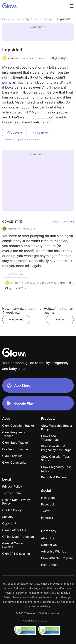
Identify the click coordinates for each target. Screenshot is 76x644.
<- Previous (16, 319)
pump (7, 82)
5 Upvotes (15, 274)
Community (22, 19)
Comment (41, 133)
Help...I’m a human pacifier (59, 310)
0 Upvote (14, 133)
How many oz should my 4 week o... (22, 310)
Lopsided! (63, 19)
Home (6, 19)
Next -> (60, 319)
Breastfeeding (43, 19)
